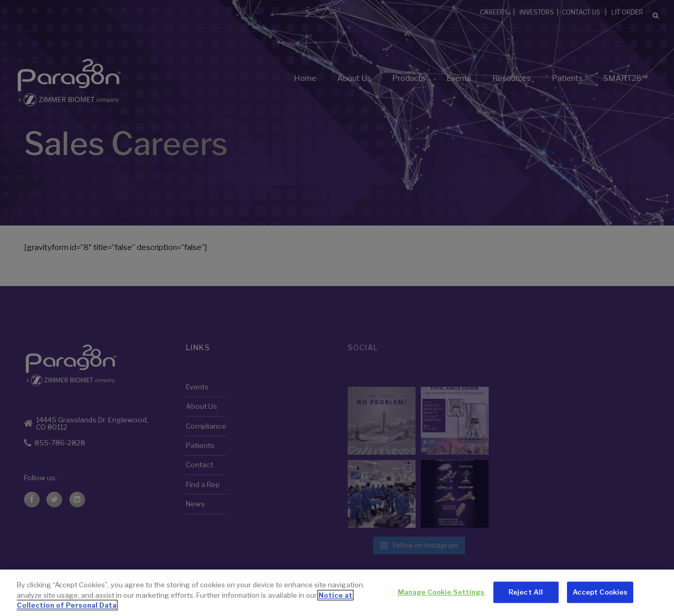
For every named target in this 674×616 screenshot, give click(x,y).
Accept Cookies (600, 592)
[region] (337, 593)
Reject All (526, 592)
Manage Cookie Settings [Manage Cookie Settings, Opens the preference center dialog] (441, 592)
